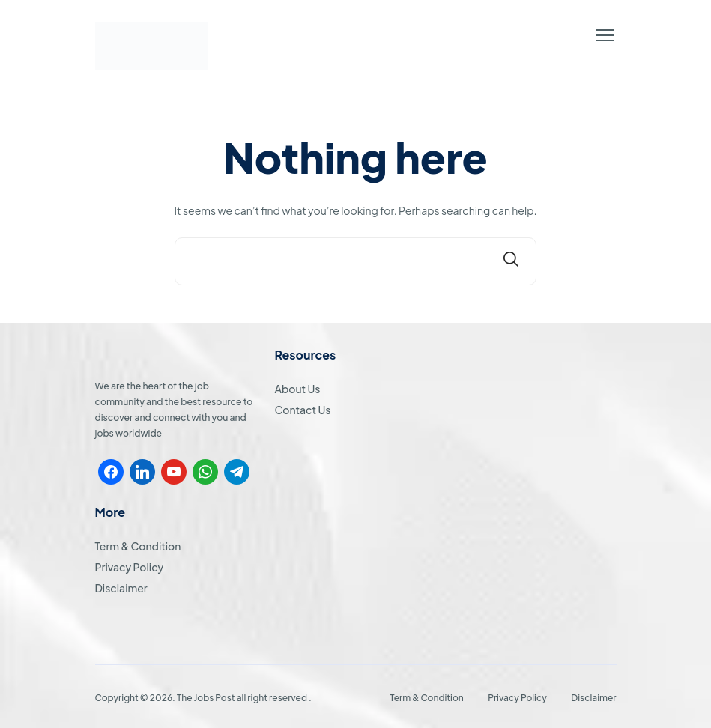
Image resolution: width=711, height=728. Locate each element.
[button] (605, 35)
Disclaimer (121, 588)
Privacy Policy (130, 567)
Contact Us (302, 410)
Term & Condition (138, 546)
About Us (297, 389)
